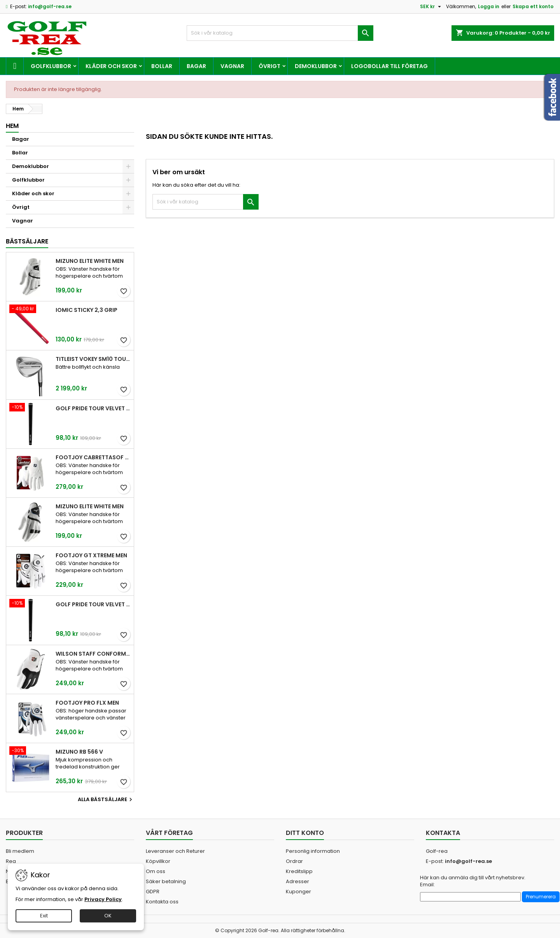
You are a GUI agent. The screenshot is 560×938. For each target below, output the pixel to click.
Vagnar (232, 66)
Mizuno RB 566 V (79, 752)
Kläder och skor (111, 66)
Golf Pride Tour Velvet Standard (93, 408)
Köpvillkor (158, 861)
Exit (44, 916)
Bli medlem (20, 851)
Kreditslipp (299, 871)
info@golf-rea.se (50, 6)
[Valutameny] (431, 7)
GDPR (153, 892)
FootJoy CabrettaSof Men (93, 457)
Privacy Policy (103, 899)
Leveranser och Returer (175, 851)
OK (108, 916)
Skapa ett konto (533, 6)
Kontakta (443, 833)
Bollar (162, 66)
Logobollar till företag (389, 66)
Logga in (489, 6)
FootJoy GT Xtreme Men (91, 555)
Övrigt (269, 66)
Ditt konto (305, 833)
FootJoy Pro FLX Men (87, 703)
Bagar (196, 66)
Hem (12, 126)
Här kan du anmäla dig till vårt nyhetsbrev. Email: (473, 881)
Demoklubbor (316, 66)
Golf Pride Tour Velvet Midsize (93, 604)
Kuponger (298, 892)
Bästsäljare (27, 241)
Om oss (156, 871)
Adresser (297, 881)
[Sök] (280, 33)
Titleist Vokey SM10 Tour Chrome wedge (93, 359)
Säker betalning (166, 881)
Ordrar (294, 861)
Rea (11, 861)
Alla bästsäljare (106, 800)
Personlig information (313, 851)
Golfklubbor (51, 66)
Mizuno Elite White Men (90, 261)
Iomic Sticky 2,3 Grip (87, 310)
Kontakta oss (162, 902)
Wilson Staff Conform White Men (93, 654)
